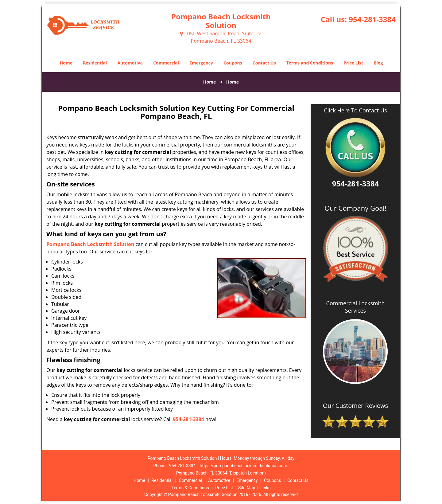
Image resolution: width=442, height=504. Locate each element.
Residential (95, 63)
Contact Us (264, 63)
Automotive (130, 63)
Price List (353, 63)
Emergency (201, 63)
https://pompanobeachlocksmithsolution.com (244, 466)
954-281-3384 (372, 19)
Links (265, 488)
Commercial (166, 63)
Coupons (233, 63)
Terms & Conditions (190, 488)
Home (66, 63)
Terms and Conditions (310, 63)
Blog (378, 63)
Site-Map (247, 488)
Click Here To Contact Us (355, 110)
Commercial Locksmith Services (356, 307)
